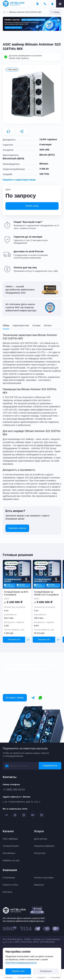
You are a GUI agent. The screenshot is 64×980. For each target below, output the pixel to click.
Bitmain (44, 164)
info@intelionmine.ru (14, 687)
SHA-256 (44, 150)
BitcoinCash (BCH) (13, 158)
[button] (32, 94)
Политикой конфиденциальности (21, 963)
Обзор (6, 325)
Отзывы (36, 325)
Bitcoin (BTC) (47, 155)
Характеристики (21, 325)
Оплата (48, 325)
